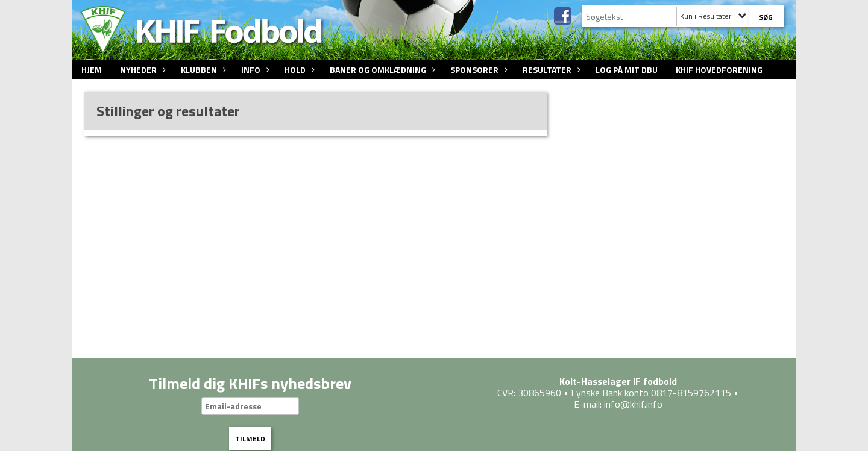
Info (254, 70)
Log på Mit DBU (627, 70)
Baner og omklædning (381, 70)
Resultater (550, 70)
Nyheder (141, 70)
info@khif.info (633, 404)
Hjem (92, 70)
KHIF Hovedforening (719, 70)
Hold (298, 70)
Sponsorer (477, 70)
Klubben (202, 70)
